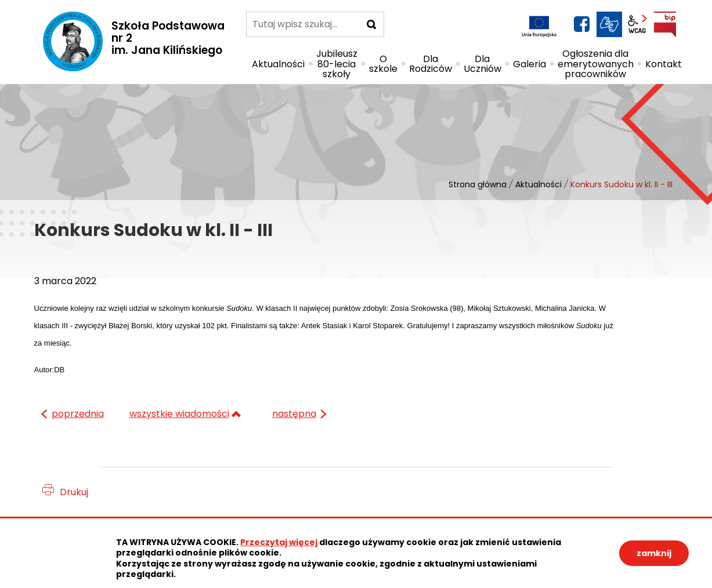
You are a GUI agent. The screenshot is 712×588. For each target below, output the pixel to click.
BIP (665, 24)
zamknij (654, 553)
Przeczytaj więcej (279, 542)
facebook (581, 24)
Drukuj (74, 492)
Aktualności (538, 184)
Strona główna (478, 184)
